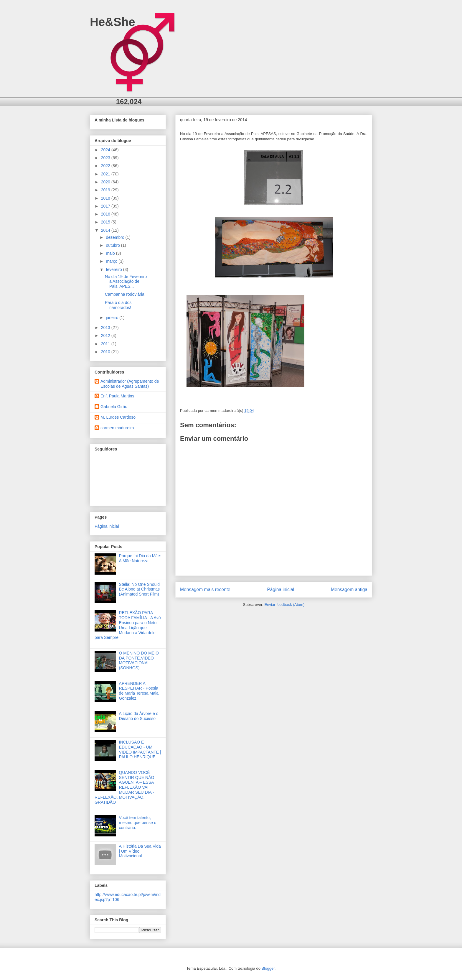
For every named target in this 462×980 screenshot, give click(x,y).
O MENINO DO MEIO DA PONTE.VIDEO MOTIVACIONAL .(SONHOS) (139, 660)
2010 (106, 352)
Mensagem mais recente (205, 590)
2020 (106, 182)
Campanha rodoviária (125, 294)
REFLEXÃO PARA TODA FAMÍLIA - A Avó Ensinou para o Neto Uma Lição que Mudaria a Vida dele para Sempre (128, 625)
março (112, 261)
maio (111, 253)
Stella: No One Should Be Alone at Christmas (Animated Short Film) (140, 589)
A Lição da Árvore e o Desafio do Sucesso (139, 716)
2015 (106, 222)
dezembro (115, 237)
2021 (106, 174)
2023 (106, 158)
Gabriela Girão (114, 407)
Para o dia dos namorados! (118, 305)
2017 (106, 206)
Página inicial (280, 590)
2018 (106, 198)
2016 (106, 214)
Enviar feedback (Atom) (285, 605)
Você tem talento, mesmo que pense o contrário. (138, 823)
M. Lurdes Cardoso (118, 417)
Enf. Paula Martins (117, 396)
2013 (106, 328)
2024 (106, 150)
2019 (106, 190)
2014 (106, 230)
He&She (112, 22)
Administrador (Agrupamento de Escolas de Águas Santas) (130, 384)
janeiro (113, 318)
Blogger (268, 968)
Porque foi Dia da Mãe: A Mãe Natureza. (140, 558)
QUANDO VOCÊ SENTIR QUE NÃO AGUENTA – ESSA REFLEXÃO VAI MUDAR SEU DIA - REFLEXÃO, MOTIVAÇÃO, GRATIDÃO (124, 787)
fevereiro (114, 269)
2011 (106, 344)
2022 (106, 166)
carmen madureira (117, 428)
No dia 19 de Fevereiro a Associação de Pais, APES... (126, 282)
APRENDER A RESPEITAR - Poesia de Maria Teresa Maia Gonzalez (139, 691)
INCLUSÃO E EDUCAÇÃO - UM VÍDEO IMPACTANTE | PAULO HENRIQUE (140, 749)
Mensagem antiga (349, 590)
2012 (106, 336)
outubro (113, 245)
